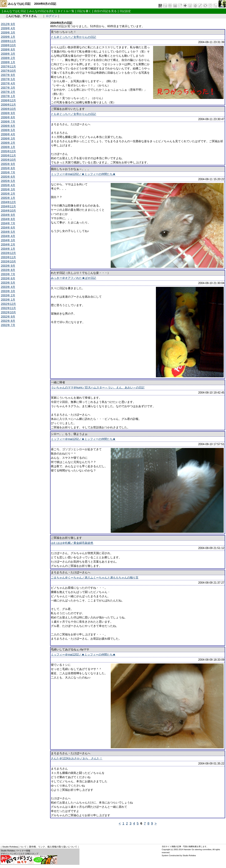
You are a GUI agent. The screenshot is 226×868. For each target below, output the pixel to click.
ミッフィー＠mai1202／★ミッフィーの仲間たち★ (83, 174)
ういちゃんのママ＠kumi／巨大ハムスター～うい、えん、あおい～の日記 (98, 387)
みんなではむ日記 (15, 11)
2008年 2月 (8, 58)
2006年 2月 (8, 143)
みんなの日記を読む (42, 11)
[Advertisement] (65, 833)
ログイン (52, 16)
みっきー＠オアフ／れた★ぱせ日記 (73, 278)
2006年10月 (8, 109)
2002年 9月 (8, 317)
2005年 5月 (8, 181)
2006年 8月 (8, 117)
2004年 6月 (8, 228)
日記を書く (84, 11)
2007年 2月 (8, 92)
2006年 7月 (8, 122)
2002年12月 (8, 304)
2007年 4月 (8, 83)
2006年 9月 (8, 113)
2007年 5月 (8, 79)
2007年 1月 (8, 96)
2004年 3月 (8, 240)
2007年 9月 (8, 75)
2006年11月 (8, 105)
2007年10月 (8, 71)
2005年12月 (8, 151)
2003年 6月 (8, 278)
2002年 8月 (8, 321)
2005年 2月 (8, 194)
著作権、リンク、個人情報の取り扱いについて (53, 847)
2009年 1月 (8, 37)
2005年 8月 (8, 168)
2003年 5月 (8, 283)
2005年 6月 (8, 177)
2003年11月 (8, 257)
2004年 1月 (8, 249)
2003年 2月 (8, 295)
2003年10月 (8, 262)
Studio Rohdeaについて (14, 847)
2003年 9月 (8, 266)
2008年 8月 (8, 50)
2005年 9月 (8, 164)
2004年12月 (8, 202)
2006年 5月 (8, 130)
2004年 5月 (8, 232)
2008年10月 (8, 45)
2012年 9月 (8, 24)
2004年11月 (8, 206)
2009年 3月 (8, 33)
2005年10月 (8, 160)
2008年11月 (8, 41)
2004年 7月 (8, 223)
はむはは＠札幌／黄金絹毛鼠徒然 (72, 543)
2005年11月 (8, 156)
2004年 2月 (8, 245)
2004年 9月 (8, 215)
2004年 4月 (8, 236)
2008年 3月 (8, 54)
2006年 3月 (8, 139)
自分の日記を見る (105, 11)
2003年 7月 (8, 274)
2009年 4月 (8, 28)
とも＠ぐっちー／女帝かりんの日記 (73, 37)
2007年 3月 (8, 88)
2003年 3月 (8, 291)
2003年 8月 (8, 270)
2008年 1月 (8, 62)
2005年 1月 (8, 198)
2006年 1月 (8, 147)
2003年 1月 (8, 300)
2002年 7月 (8, 325)
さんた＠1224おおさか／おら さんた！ (77, 758)
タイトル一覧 (66, 11)
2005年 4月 (8, 185)
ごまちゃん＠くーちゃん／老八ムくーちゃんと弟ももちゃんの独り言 (95, 578)
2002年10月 (8, 312)
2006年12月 (8, 100)
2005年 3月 (8, 189)
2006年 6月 (8, 126)
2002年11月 (8, 308)
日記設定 (125, 11)
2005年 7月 (8, 172)
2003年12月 (8, 253)
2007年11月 (8, 67)
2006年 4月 (8, 134)
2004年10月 (8, 211)
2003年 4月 (8, 287)
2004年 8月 (8, 219)
